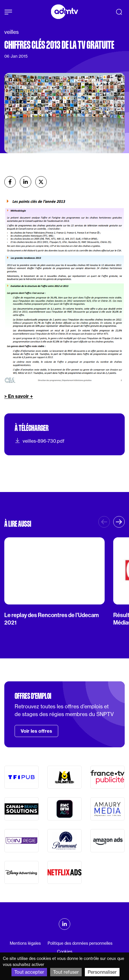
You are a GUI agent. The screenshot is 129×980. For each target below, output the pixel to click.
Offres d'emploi (33, 696)
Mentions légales (25, 943)
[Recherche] (119, 12)
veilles (11, 32)
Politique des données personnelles (80, 943)
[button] (119, 522)
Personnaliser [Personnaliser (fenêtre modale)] (102, 972)
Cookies (65, 951)
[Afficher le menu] (8, 12)
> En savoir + (19, 396)
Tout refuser (66, 972)
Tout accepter (29, 972)
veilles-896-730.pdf (40, 441)
